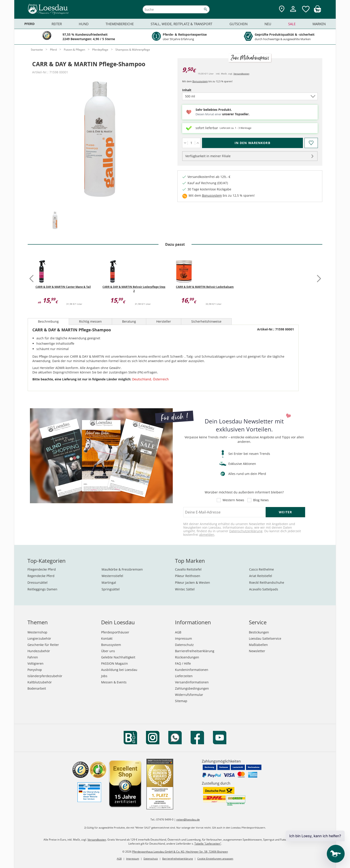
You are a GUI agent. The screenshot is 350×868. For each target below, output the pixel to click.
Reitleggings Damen (42, 589)
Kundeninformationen (192, 670)
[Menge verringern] (185, 143)
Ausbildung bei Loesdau (119, 670)
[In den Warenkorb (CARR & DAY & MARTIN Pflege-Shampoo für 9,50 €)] (252, 143)
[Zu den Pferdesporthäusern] (282, 9)
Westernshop (37, 632)
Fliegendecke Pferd (42, 569)
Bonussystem (200, 81)
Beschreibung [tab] (48, 321)
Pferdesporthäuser (115, 632)
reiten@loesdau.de (188, 820)
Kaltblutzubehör (40, 682)
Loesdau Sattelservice (265, 638)
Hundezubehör (39, 651)
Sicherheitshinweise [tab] (206, 321)
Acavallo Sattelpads (264, 589)
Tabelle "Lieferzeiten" (208, 844)
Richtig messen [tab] (90, 321)
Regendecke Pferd (41, 576)
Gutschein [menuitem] (239, 24)
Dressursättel (37, 582)
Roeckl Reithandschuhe (267, 582)
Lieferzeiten (184, 676)
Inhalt (194, 90)
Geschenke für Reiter (43, 645)
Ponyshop (35, 670)
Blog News (261, 500)
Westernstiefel (112, 576)
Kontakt (107, 638)
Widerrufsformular (189, 695)
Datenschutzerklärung (246, 531)
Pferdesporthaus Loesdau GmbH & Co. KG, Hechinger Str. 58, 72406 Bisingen (180, 852)
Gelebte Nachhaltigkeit (118, 657)
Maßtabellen (258, 645)
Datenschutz (184, 645)
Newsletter (257, 651)
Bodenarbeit (37, 688)
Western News (233, 500)
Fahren (33, 657)
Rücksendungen (187, 657)
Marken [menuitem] (319, 24)
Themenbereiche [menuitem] (120, 24)
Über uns (108, 651)
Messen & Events (114, 682)
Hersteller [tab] (164, 321)
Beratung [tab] (129, 321)
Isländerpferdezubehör (45, 676)
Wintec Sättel (185, 589)
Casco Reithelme (261, 569)
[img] (317, 11)
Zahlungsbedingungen (192, 688)
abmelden (207, 535)
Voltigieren (35, 663)
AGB (178, 632)
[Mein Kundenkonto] (293, 12)
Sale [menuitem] (292, 24)
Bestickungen (259, 632)
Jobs (104, 676)
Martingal (109, 582)
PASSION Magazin (115, 663)
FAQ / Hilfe (183, 663)
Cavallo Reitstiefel (188, 569)
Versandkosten (241, 74)
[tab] (55, 221)
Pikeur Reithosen (188, 576)
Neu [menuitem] (268, 24)
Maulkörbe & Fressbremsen (122, 569)
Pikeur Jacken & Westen (193, 582)
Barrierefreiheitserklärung (195, 651)
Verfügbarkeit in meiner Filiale (208, 156)
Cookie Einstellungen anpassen (215, 859)
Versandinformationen (192, 682)
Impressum (183, 638)
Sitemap (181, 701)
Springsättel (111, 589)
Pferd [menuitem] (29, 24)
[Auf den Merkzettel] (311, 143)
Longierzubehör (39, 638)
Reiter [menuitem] (57, 24)
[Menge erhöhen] (198, 143)
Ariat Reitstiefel (261, 576)
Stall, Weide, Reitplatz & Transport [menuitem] (181, 24)
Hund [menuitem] (84, 24)
